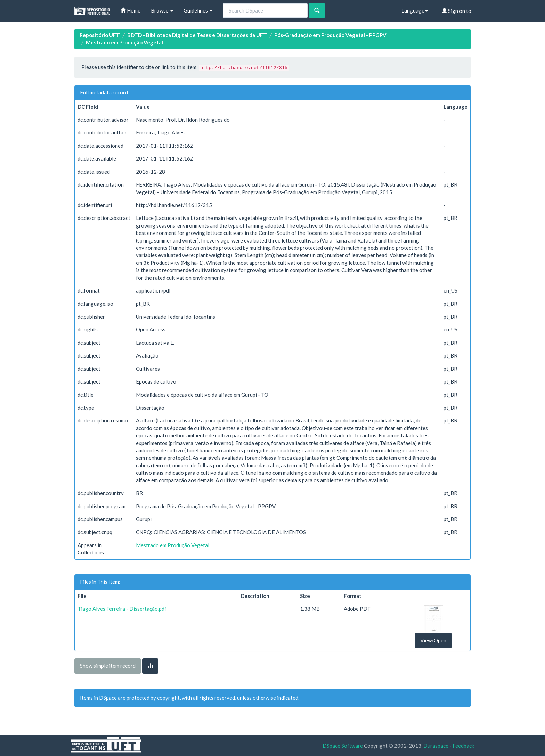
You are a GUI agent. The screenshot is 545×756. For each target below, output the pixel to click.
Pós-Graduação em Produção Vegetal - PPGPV (330, 35)
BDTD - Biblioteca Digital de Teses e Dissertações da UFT (197, 35)
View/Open (433, 640)
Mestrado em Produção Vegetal (124, 42)
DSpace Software (343, 746)
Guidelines (198, 10)
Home (131, 10)
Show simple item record (108, 666)
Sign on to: (457, 11)
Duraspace (436, 746)
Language (415, 10)
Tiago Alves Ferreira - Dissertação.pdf (122, 609)
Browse (162, 10)
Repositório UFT (100, 35)
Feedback (463, 746)
